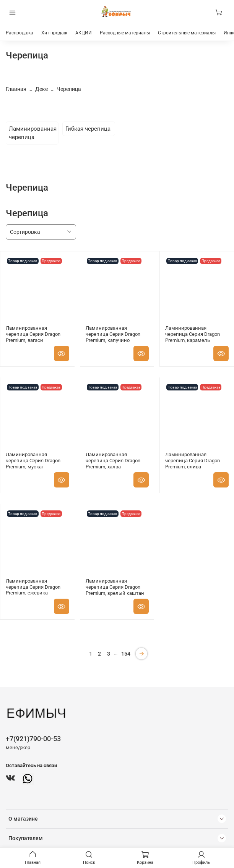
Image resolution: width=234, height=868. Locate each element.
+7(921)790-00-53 (33, 739)
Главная (16, 89)
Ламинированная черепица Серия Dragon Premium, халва (113, 460)
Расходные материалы (125, 33)
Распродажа (19, 33)
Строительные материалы (187, 33)
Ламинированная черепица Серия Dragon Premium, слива (193, 460)
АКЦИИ (84, 33)
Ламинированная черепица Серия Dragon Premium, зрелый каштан (115, 587)
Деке (41, 89)
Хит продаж (54, 33)
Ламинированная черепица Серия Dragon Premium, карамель (193, 334)
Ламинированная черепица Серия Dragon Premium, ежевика (33, 587)
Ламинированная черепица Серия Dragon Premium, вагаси (33, 334)
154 (126, 654)
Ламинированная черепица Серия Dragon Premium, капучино (113, 334)
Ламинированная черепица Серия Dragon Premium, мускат (33, 460)
